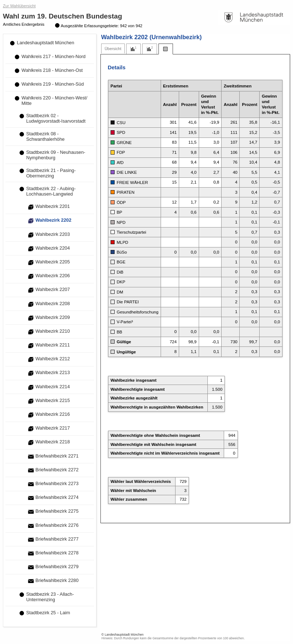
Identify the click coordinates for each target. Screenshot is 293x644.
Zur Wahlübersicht (19, 6)
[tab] (113, 49)
